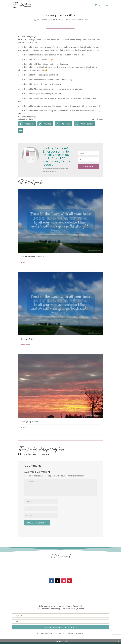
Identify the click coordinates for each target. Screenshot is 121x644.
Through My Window (30, 422)
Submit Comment (37, 523)
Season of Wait (27, 339)
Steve (74, 19)
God (63, 19)
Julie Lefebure (41, 19)
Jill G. (68, 19)
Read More (25, 262)
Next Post (96, 119)
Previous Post (27, 119)
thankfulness (82, 19)
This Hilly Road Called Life (32, 257)
